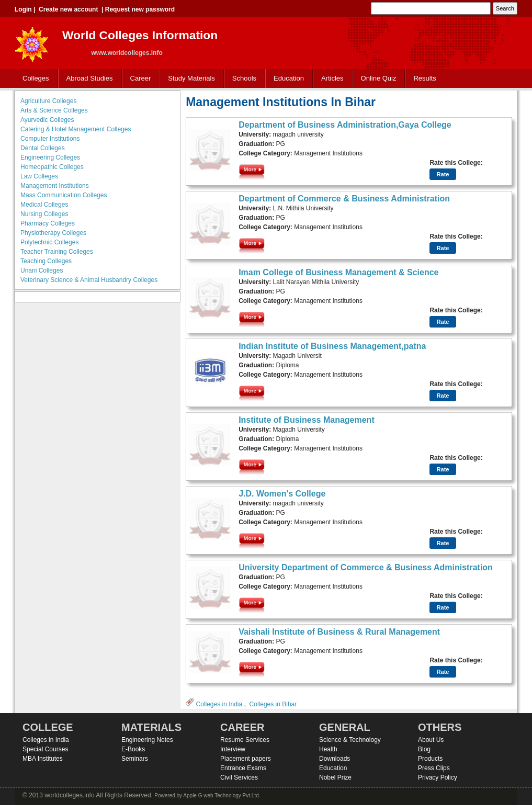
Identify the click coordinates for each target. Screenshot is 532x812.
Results (425, 78)
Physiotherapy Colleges (53, 233)
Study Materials (189, 79)
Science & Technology (350, 740)
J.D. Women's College (282, 494)
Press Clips (434, 768)
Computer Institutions (50, 139)
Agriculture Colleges (48, 101)
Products (430, 759)
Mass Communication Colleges (64, 195)
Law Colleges (39, 176)
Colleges (33, 79)
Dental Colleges (43, 148)
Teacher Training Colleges (57, 252)
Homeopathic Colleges (52, 167)
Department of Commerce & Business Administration (344, 199)
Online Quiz (379, 78)
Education (286, 79)
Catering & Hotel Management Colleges (76, 129)
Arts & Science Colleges (54, 110)
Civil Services (239, 777)
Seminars (135, 759)
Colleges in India (219, 704)
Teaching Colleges (46, 261)
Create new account (68, 9)
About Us (431, 740)
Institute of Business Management (307, 420)
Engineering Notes (147, 740)
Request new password (140, 9)
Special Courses (45, 749)
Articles (332, 78)
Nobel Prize (335, 777)
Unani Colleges (42, 270)
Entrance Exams (243, 768)
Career (138, 79)
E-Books (133, 749)
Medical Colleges (44, 205)
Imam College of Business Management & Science (338, 272)
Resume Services (245, 740)
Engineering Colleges (50, 157)
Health (328, 749)
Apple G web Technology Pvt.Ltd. (222, 796)
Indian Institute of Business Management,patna (332, 346)
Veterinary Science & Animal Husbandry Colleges (89, 280)
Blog (424, 749)
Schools (242, 79)
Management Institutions (55, 186)
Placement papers (246, 759)
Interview (233, 749)
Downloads (335, 759)
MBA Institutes (43, 759)
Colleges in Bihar (273, 704)
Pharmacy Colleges (48, 223)
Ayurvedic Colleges (47, 120)
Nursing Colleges (44, 214)
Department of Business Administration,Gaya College (345, 125)
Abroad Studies (87, 79)
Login (23, 9)
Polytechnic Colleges (49, 242)
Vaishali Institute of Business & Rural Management (339, 632)
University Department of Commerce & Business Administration (366, 567)
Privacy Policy (438, 777)
